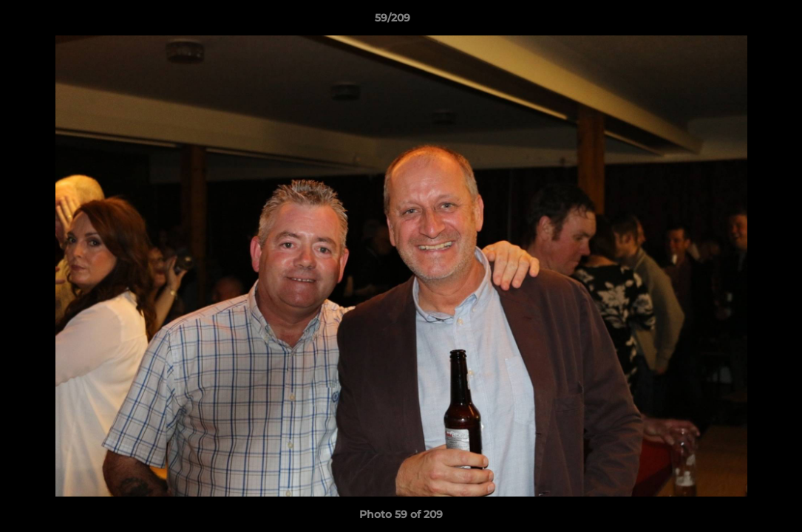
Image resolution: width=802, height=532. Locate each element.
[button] (740, 21)
